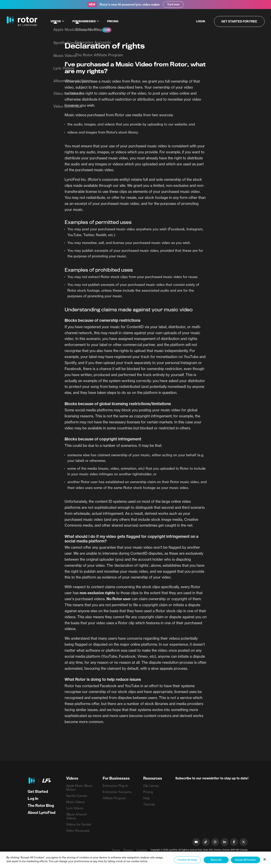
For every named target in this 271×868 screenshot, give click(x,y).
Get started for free (240, 21)
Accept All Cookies (246, 860)
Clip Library (151, 786)
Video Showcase (78, 831)
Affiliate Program (114, 798)
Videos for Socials (79, 824)
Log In (33, 799)
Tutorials (149, 804)
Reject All (216, 860)
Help (146, 798)
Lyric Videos (75, 808)
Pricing (113, 21)
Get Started (38, 792)
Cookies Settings (187, 860)
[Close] (265, 859)
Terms (116, 850)
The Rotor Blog (41, 806)
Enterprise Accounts (117, 792)
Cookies (142, 850)
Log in (202, 21)
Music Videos (75, 802)
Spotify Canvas (77, 796)
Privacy (128, 850)
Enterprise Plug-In (115, 786)
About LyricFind (42, 813)
